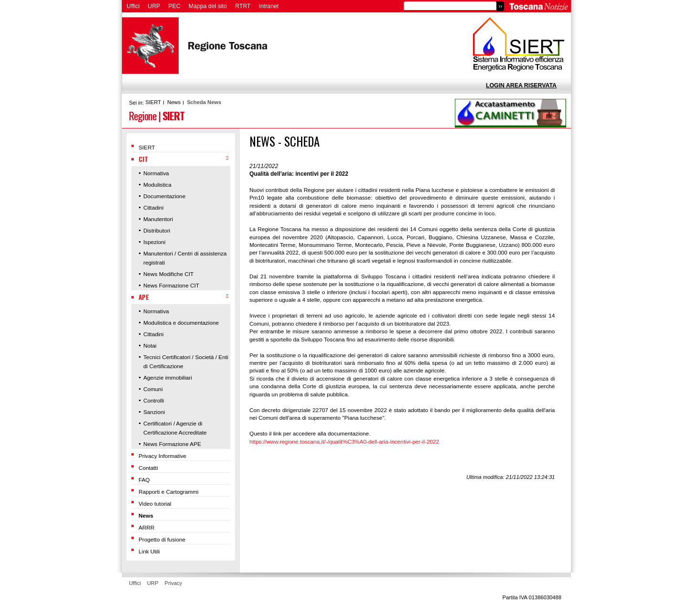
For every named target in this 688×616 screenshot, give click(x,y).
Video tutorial (155, 504)
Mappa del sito (208, 6)
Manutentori (158, 219)
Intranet (269, 6)
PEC (174, 6)
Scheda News (204, 102)
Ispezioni (154, 242)
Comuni (153, 389)
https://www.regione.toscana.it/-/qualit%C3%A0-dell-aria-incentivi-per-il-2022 (344, 441)
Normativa (156, 173)
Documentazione (164, 196)
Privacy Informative (162, 456)
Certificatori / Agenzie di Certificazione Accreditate (175, 428)
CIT (143, 159)
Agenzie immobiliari (168, 377)
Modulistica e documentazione (181, 323)
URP (154, 6)
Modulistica (157, 185)
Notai (150, 345)
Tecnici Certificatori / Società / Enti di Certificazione (186, 361)
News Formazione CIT (171, 285)
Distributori (157, 230)
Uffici (133, 6)
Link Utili (149, 551)
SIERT (153, 102)
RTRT (243, 6)
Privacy (174, 583)
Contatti (148, 468)
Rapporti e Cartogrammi (168, 492)
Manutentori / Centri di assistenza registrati (185, 258)
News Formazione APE (172, 444)
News (174, 102)
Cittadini (153, 207)
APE (144, 297)
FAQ (144, 480)
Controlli (154, 400)
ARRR (146, 527)
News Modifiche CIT (168, 274)
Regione (143, 115)
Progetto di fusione (162, 539)
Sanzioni (154, 412)
